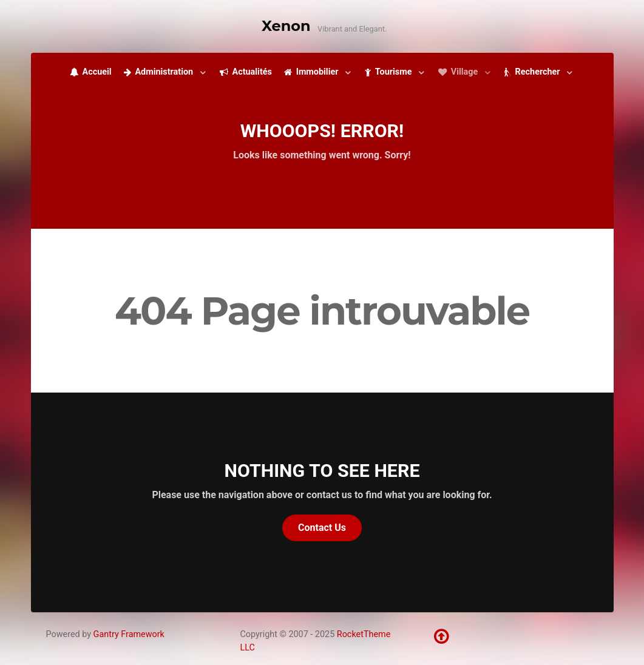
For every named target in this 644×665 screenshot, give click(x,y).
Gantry (129, 634)
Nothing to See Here (322, 471)
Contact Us (322, 528)
